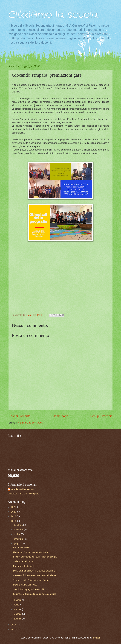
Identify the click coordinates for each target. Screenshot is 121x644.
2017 (14, 625)
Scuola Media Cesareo (22, 489)
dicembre (19, 525)
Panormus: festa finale (24, 566)
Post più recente (20, 416)
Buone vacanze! (21, 548)
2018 (14, 521)
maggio (18, 600)
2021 (14, 507)
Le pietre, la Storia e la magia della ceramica (35, 594)
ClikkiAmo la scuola (53, 15)
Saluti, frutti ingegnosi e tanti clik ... (30, 590)
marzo (17, 609)
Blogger (96, 638)
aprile (17, 605)
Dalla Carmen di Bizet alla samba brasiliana (34, 571)
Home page (60, 416)
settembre (19, 539)
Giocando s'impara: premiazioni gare (31, 552)
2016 (14, 629)
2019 (14, 516)
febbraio (18, 614)
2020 (14, 512)
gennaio (18, 619)
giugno (17, 544)
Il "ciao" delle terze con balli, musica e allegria (35, 557)
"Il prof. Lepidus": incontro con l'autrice (32, 580)
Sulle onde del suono (23, 562)
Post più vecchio (101, 416)
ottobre (17, 534)
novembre (19, 530)
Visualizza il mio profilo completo (23, 494)
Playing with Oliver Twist (25, 585)
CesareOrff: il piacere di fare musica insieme (34, 576)
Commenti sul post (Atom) (31, 423)
